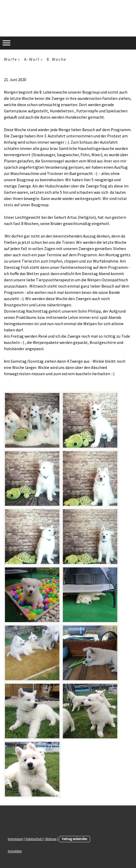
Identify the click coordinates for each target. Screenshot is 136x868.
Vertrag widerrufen (74, 839)
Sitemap (51, 839)
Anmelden (15, 851)
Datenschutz (34, 839)
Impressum (15, 839)
